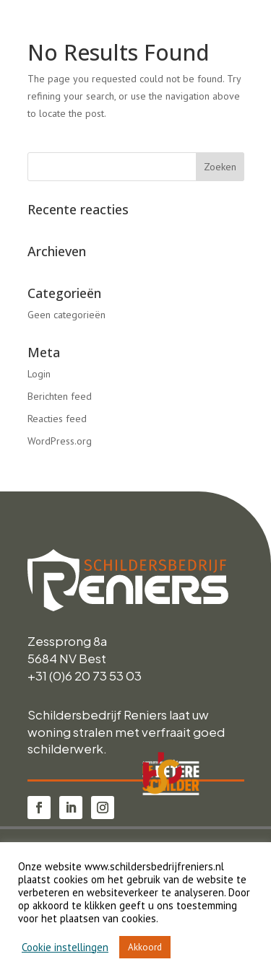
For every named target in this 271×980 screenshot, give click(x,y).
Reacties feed (57, 419)
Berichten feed (60, 396)
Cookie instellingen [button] (65, 948)
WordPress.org (60, 441)
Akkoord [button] (145, 947)
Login (39, 374)
